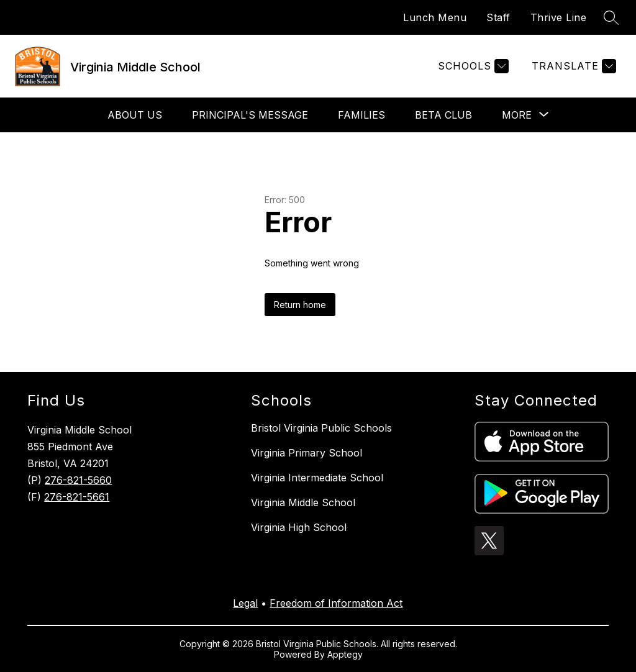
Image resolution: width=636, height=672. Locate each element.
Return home (300, 305)
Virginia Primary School (307, 453)
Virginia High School (299, 527)
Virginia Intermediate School (317, 478)
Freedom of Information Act (336, 603)
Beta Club (443, 115)
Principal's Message (250, 115)
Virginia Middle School (303, 502)
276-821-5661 (77, 497)
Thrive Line (559, 17)
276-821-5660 (78, 480)
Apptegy (345, 654)
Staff (498, 17)
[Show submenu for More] (517, 115)
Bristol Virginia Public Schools (321, 428)
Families (361, 115)
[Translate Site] (572, 66)
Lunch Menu (435, 17)
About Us (135, 115)
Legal (245, 603)
